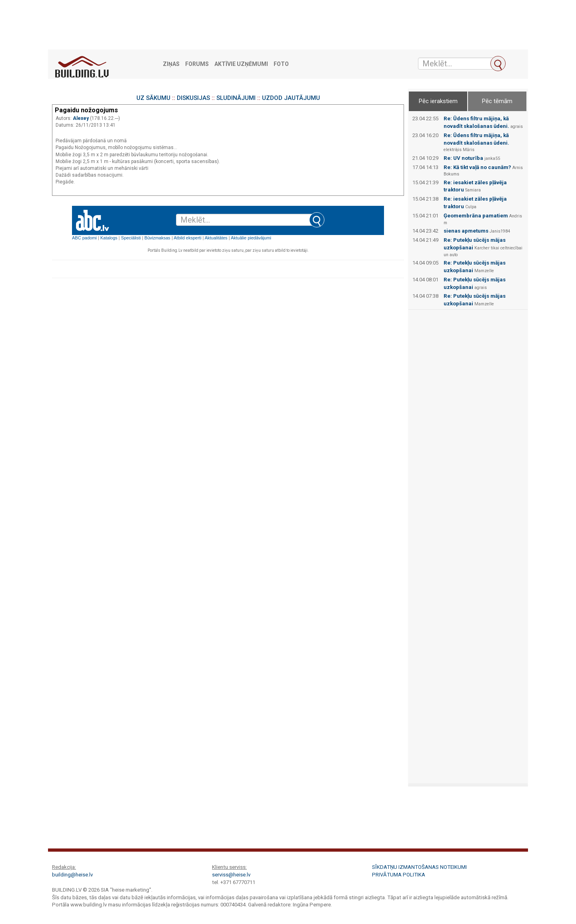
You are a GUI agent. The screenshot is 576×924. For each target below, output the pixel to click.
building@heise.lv (72, 875)
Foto (281, 64)
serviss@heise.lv (231, 875)
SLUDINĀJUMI (236, 98)
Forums (197, 64)
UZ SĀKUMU (153, 98)
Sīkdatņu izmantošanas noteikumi (419, 867)
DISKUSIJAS (193, 98)
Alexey (81, 118)
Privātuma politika (399, 875)
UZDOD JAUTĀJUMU (291, 98)
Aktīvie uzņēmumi (241, 64)
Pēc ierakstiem (438, 101)
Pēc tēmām (497, 101)
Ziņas (171, 64)
